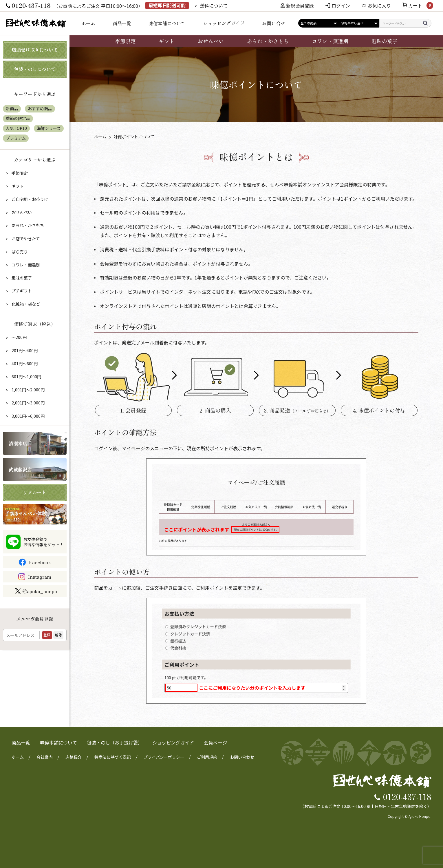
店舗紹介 (74, 757)
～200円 (19, 337)
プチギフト (21, 291)
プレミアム (16, 138)
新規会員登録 (297, 6)
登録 (47, 635)
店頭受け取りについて (35, 50)
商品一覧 (122, 23)
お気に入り (379, 6)
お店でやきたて (25, 239)
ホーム (88, 23)
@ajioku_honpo (36, 591)
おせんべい (211, 41)
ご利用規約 (207, 757)
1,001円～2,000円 (28, 390)
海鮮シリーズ (49, 128)
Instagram (40, 577)
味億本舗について (167, 23)
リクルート (35, 492)
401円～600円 (24, 364)
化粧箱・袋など (25, 304)
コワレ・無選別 (330, 41)
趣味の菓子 (385, 41)
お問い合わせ (242, 757)
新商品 (12, 108)
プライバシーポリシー (164, 757)
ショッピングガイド (224, 23)
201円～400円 (24, 351)
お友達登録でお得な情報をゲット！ (43, 542)
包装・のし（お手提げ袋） (115, 742)
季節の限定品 (18, 118)
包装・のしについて (35, 69)
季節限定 (125, 41)
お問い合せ (274, 23)
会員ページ (215, 742)
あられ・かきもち (268, 41)
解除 (58, 635)
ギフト (167, 41)
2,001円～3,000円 (28, 403)
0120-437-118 (407, 796)
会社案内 (45, 757)
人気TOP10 (16, 128)
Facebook (40, 562)
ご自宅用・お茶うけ (29, 199)
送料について (214, 6)
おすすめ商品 (40, 108)
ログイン (341, 6)
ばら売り (19, 252)
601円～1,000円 (26, 377)
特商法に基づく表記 (113, 757)
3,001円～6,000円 (28, 416)
